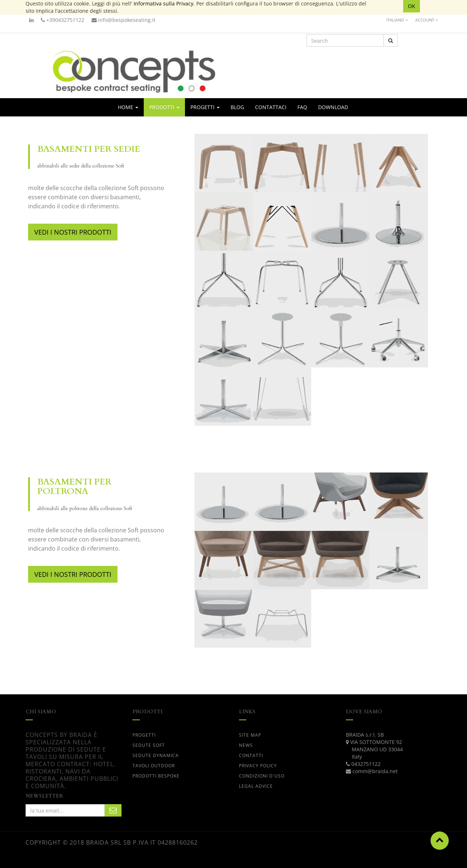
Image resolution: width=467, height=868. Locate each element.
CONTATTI (251, 755)
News (246, 745)
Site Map (250, 735)
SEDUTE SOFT (149, 745)
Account (427, 20)
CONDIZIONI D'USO (262, 776)
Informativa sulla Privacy (163, 3)
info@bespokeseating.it (123, 20)
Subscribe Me (113, 810)
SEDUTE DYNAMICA (156, 755)
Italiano (397, 20)
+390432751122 (63, 20)
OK (412, 6)
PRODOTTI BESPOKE (156, 776)
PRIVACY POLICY (258, 766)
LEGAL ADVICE (256, 786)
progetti (144, 735)
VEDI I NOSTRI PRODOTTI (73, 232)
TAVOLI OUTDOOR (154, 766)
